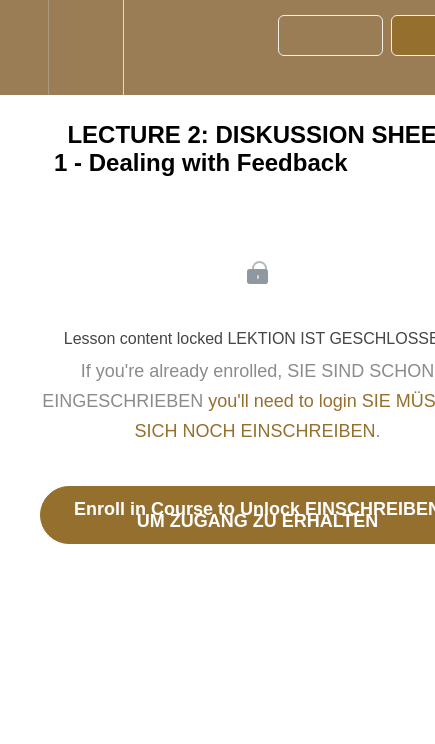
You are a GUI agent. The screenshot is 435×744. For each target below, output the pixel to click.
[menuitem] (85, 47)
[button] (24, 47)
